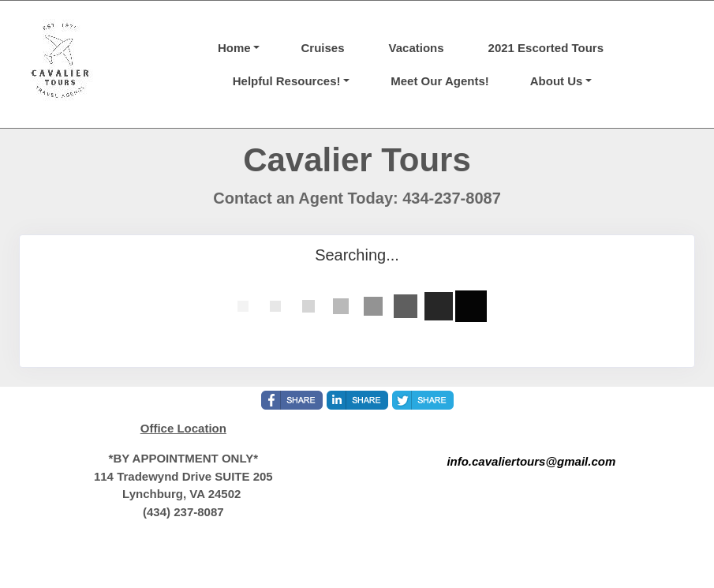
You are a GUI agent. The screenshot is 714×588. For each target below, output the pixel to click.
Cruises (322, 48)
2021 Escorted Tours (546, 48)
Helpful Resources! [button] (287, 81)
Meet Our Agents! (439, 81)
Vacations (417, 48)
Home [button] (234, 48)
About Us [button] (557, 81)
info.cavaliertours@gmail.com (531, 461)
